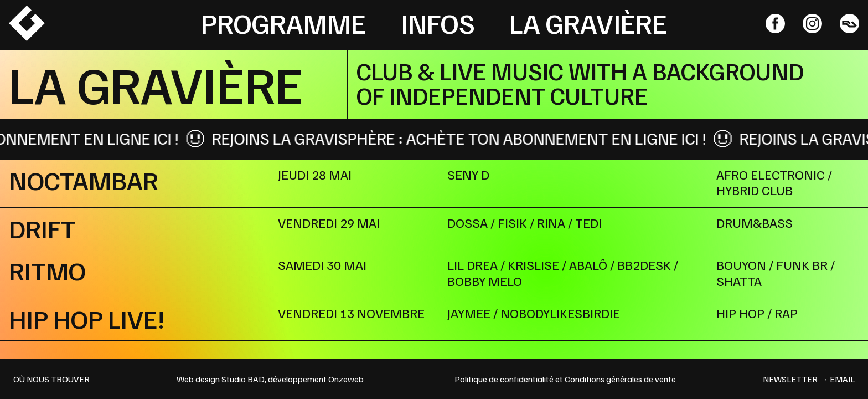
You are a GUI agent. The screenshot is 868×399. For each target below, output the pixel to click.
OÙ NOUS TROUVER (51, 379)
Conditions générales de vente (620, 379)
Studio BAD (243, 379)
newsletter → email (809, 379)
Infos (438, 23)
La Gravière (588, 23)
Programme (283, 23)
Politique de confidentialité (504, 379)
